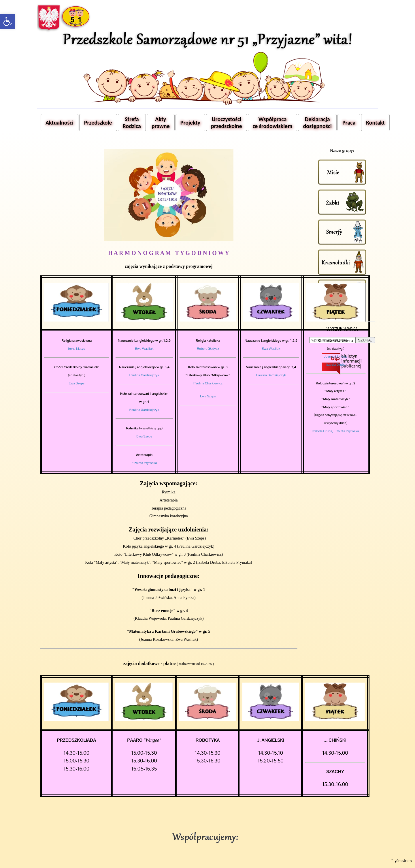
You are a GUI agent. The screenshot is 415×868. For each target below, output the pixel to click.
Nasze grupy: (342, 150)
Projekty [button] (190, 123)
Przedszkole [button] (98, 123)
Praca (349, 123)
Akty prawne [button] (161, 123)
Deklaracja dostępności (317, 123)
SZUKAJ (365, 340)
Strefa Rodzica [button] (132, 123)
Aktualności (60, 123)
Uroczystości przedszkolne (227, 123)
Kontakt (375, 123)
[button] (7, 21)
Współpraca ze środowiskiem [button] (273, 123)
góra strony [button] (403, 861)
